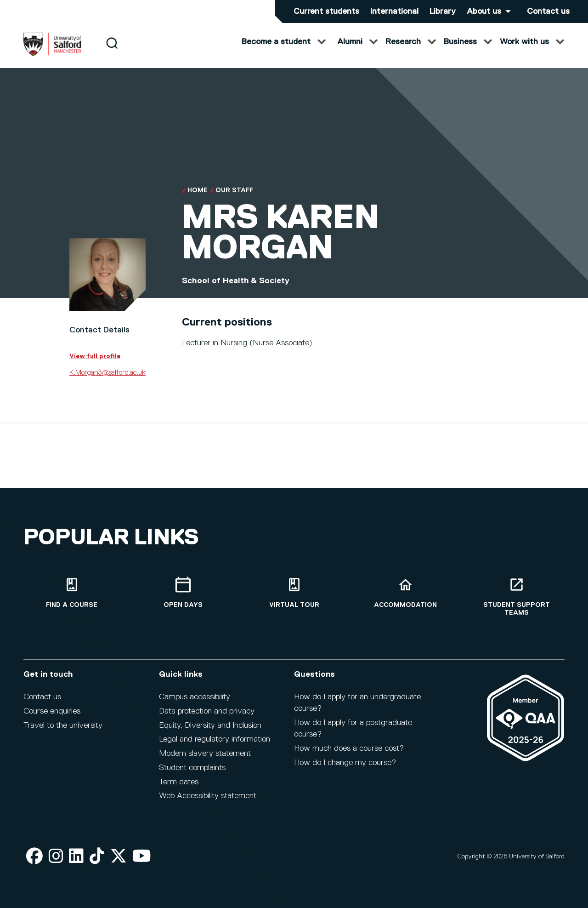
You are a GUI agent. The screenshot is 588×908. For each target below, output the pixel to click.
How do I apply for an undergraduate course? (357, 703)
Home (198, 200)
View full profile (95, 365)
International (394, 11)
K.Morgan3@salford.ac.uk (107, 382)
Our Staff (234, 200)
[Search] (112, 52)
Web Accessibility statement (208, 796)
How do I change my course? (345, 763)
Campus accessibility (195, 697)
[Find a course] (72, 593)
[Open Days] (183, 593)
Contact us (548, 11)
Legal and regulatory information (215, 739)
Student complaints (192, 768)
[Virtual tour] (294, 593)
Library (443, 11)
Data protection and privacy (207, 711)
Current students (326, 11)
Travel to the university (63, 725)
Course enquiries (52, 711)
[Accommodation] (405, 593)
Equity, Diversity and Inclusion (210, 725)
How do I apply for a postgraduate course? (353, 728)
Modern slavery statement (205, 754)
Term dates (179, 782)
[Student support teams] (516, 597)
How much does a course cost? (349, 748)
